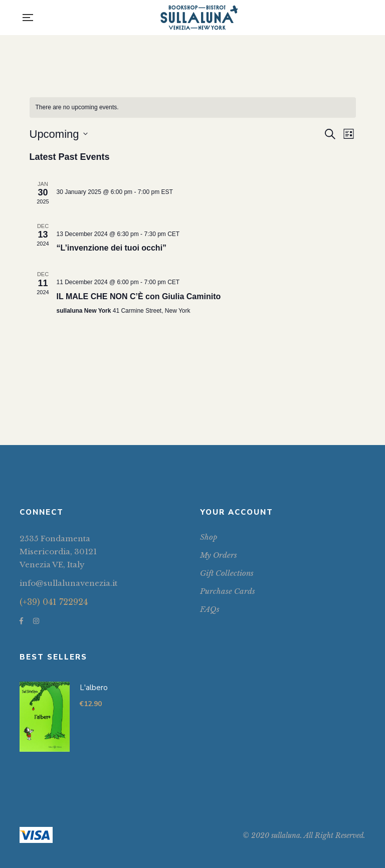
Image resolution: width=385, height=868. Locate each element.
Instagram (36, 621)
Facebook (21, 621)
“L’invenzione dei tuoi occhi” (112, 248)
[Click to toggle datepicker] (59, 134)
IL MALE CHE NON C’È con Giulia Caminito (139, 296)
